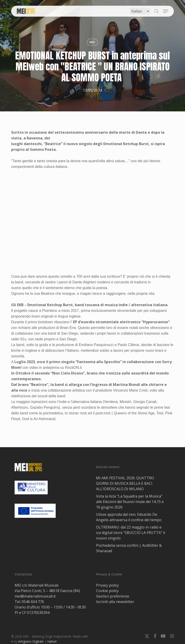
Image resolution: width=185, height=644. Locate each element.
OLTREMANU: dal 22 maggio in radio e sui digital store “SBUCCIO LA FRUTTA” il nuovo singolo (130, 533)
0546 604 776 (33, 602)
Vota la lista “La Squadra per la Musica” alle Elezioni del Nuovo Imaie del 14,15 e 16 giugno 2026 (130, 502)
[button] (166, 11)
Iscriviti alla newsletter (115, 602)
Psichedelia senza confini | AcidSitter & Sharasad (129, 548)
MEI (92, 42)
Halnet (52, 641)
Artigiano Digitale (31, 641)
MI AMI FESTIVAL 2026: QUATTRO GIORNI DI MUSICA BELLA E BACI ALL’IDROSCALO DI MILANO (125, 483)
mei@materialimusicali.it (35, 596)
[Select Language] (140, 11)
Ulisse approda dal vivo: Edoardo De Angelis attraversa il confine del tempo (129, 517)
